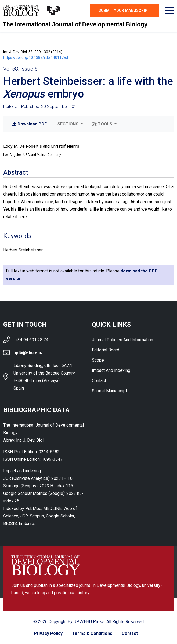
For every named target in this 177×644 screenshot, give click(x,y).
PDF (29, 124)
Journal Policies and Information (122, 340)
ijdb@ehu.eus (29, 353)
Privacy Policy (48, 634)
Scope (98, 360)
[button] (70, 124)
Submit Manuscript (109, 391)
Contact (99, 381)
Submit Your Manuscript (124, 10)
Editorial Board (106, 350)
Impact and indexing (111, 370)
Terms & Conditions (92, 634)
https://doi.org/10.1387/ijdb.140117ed (36, 57)
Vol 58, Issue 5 (20, 69)
